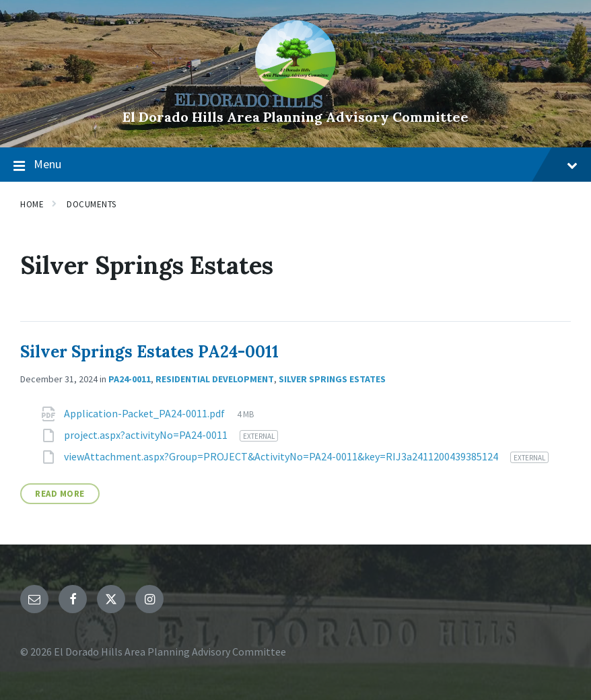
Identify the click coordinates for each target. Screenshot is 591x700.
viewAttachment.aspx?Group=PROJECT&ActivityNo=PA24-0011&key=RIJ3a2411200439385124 (282, 456)
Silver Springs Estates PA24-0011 (149, 352)
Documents (92, 204)
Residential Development (215, 379)
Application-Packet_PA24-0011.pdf (145, 413)
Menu (295, 165)
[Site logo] (295, 94)
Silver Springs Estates (332, 379)
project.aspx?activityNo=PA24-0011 (147, 435)
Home (32, 204)
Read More (60, 494)
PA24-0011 (130, 379)
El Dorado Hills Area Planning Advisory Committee (295, 117)
